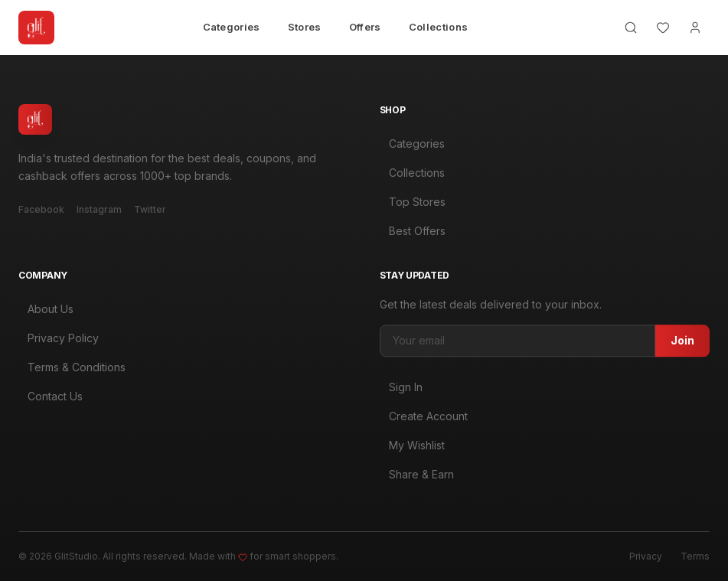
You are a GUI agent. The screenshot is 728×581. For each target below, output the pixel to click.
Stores (305, 27)
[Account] (695, 28)
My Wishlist (412, 450)
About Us (46, 310)
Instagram (99, 209)
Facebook (41, 209)
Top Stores (413, 202)
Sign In (401, 392)
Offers (365, 27)
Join (682, 345)
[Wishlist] (663, 28)
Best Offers (413, 231)
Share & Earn (417, 479)
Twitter (150, 209)
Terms (695, 556)
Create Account (424, 421)
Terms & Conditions (72, 369)
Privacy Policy (59, 339)
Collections (439, 27)
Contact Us (51, 398)
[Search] (631, 28)
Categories (232, 27)
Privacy (646, 556)
